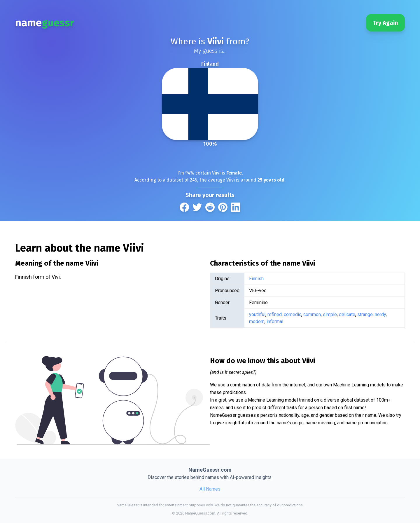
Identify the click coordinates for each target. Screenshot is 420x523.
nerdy (380, 314)
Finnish (256, 279)
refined (275, 314)
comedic (293, 314)
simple (330, 314)
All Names (210, 489)
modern (257, 321)
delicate (347, 314)
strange (365, 314)
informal (275, 321)
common (312, 314)
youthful (257, 314)
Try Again (385, 23)
